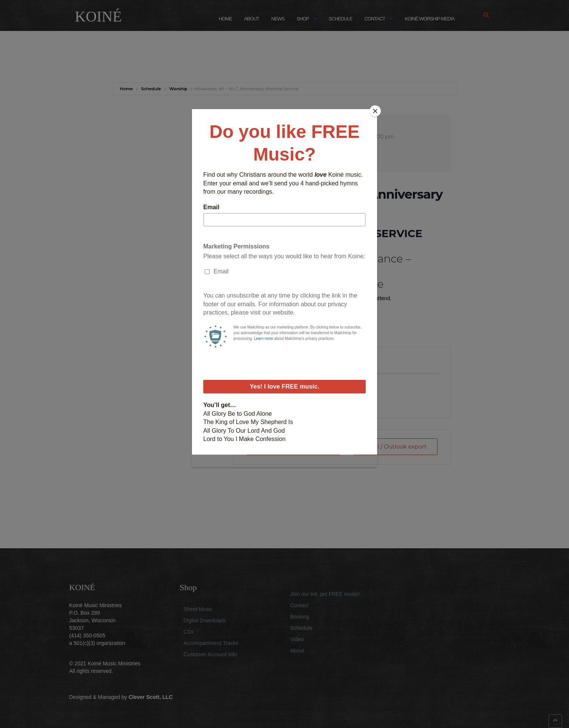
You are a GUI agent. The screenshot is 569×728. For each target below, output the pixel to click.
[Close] (375, 111)
